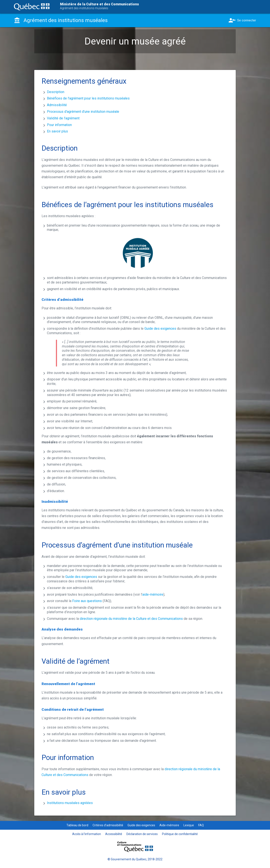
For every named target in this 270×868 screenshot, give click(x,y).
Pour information (59, 125)
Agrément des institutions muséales (84, 8)
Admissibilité (57, 105)
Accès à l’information (87, 834)
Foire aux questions (87, 601)
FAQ (201, 825)
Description (56, 92)
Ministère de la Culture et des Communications (99, 4)
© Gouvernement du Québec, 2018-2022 (135, 859)
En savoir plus (57, 131)
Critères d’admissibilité (108, 825)
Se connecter (242, 20)
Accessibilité (114, 834)
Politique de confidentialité (180, 834)
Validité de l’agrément (63, 118)
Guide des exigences (160, 329)
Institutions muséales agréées (70, 803)
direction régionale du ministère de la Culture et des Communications (131, 619)
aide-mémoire (153, 594)
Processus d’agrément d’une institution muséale (83, 112)
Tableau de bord (77, 825)
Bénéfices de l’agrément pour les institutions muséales (88, 98)
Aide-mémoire (169, 825)
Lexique (189, 825)
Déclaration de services (142, 834)
